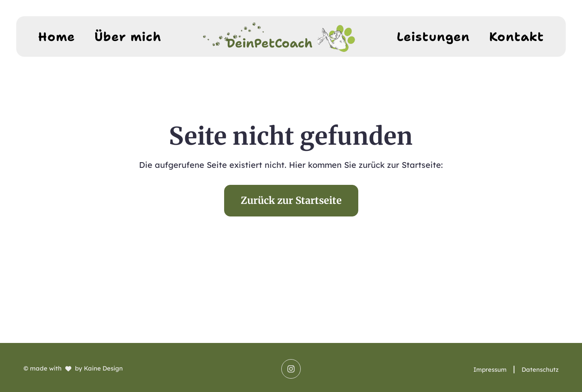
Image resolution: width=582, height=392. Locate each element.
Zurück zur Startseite (291, 200)
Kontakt (517, 37)
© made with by (73, 368)
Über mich (128, 37)
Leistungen (433, 37)
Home (57, 37)
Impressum (490, 370)
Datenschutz (540, 370)
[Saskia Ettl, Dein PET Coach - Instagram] (291, 369)
